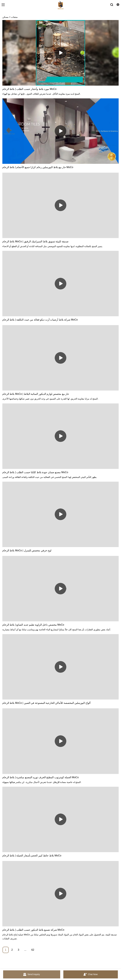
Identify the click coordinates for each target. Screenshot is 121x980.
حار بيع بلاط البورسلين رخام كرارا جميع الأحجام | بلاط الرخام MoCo (38, 167)
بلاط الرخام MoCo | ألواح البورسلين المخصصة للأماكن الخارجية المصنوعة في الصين (46, 703)
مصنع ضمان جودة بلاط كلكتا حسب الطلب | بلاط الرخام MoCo (35, 472)
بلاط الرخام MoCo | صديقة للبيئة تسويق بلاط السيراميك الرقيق (35, 241)
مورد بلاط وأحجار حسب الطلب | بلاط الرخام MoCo (29, 89)
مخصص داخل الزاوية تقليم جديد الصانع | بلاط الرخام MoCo (33, 625)
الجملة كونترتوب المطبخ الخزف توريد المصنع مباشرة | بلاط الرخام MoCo (40, 777)
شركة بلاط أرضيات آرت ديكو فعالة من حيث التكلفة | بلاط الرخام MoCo (40, 320)
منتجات (14, 17)
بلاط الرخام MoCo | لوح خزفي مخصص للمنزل (27, 550)
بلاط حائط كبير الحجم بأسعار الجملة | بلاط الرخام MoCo (32, 856)
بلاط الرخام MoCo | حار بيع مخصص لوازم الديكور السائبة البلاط (36, 394)
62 (33, 950)
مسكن (5, 17)
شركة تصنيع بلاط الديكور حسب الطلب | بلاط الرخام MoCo (33, 930)
